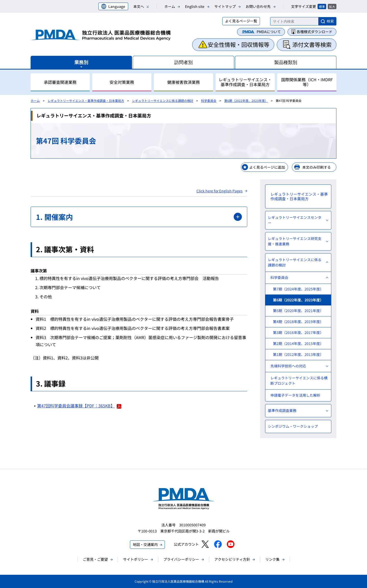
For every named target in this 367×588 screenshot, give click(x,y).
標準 (322, 6)
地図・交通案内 (145, 544)
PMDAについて (269, 32)
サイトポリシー (136, 559)
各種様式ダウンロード (314, 32)
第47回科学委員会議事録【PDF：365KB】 (79, 406)
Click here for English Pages (220, 191)
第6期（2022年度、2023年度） (246, 101)
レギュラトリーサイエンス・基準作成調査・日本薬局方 (86, 101)
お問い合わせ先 (258, 6)
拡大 (332, 6)
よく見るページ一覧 (241, 21)
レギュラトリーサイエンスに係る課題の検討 (163, 101)
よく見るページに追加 (267, 167)
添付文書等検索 (312, 44)
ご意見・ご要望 (95, 559)
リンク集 (272, 559)
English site (195, 6)
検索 (330, 21)
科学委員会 (209, 101)
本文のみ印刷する (317, 167)
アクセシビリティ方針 (232, 559)
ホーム (170, 6)
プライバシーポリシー (181, 559)
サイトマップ (225, 6)
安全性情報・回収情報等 (239, 44)
